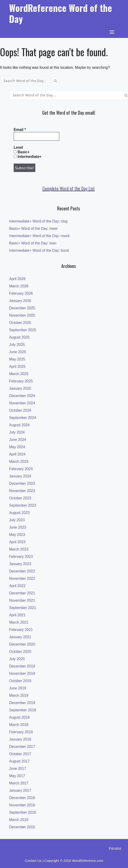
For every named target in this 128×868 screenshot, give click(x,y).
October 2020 (20, 652)
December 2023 (22, 483)
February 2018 (21, 732)
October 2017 (20, 754)
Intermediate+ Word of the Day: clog (38, 221)
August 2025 (19, 337)
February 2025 (21, 381)
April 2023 (17, 542)
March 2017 (19, 783)
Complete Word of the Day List (69, 188)
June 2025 (18, 352)
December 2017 (22, 747)
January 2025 (20, 388)
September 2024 (23, 418)
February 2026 (21, 293)
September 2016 (23, 812)
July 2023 (17, 520)
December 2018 (22, 703)
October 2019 (20, 681)
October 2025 (20, 323)
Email (20, 130)
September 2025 (23, 330)
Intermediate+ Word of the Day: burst (39, 250)
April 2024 (17, 454)
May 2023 (17, 535)
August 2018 (19, 717)
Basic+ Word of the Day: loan (33, 243)
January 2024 (20, 476)
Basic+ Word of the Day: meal (33, 229)
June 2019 (18, 688)
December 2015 (22, 827)
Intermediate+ (28, 157)
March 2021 (19, 622)
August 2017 (19, 761)
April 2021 (17, 615)
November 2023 (22, 491)
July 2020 (17, 659)
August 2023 (19, 513)
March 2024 (19, 462)
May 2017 (17, 776)
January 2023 (20, 564)
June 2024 (18, 440)
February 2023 (21, 557)
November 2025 (22, 315)
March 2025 (19, 374)
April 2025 (17, 367)
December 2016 (22, 798)
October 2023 (20, 498)
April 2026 (17, 279)
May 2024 (17, 447)
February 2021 (21, 630)
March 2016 (19, 820)
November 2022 (22, 578)
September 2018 (23, 710)
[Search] (55, 81)
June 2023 (18, 527)
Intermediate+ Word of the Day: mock (39, 236)
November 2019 (22, 673)
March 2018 (19, 725)
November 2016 (22, 805)
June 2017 (18, 769)
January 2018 (20, 739)
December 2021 (22, 593)
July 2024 (17, 432)
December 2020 (22, 644)
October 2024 (20, 410)
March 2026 (19, 286)
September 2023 (23, 505)
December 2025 (22, 308)
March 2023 (19, 549)
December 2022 (22, 571)
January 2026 (20, 301)
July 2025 (17, 345)
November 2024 (22, 403)
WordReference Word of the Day (61, 13)
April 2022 (17, 586)
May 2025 (17, 359)
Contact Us (33, 861)
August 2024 (19, 425)
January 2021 (20, 637)
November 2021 (22, 600)
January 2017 (20, 790)
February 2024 (21, 469)
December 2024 (22, 396)
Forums (115, 848)
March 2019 (19, 695)
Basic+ (22, 152)
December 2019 (22, 666)
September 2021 (23, 608)
